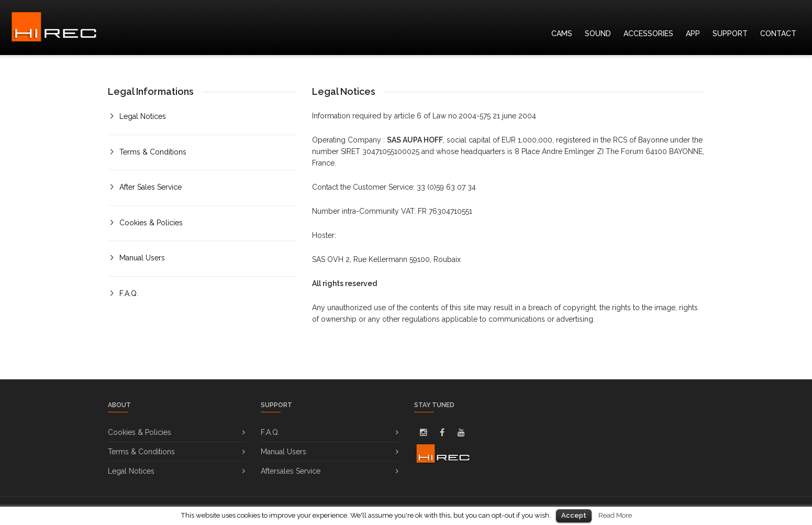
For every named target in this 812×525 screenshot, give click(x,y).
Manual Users (142, 258)
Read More (615, 515)
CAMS (562, 34)
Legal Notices (143, 116)
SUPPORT (730, 34)
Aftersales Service (291, 471)
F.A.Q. (129, 293)
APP (693, 34)
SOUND (598, 34)
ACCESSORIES (648, 34)
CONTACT (778, 34)
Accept (574, 515)
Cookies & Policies (151, 223)
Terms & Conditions (153, 152)
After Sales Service (151, 187)
